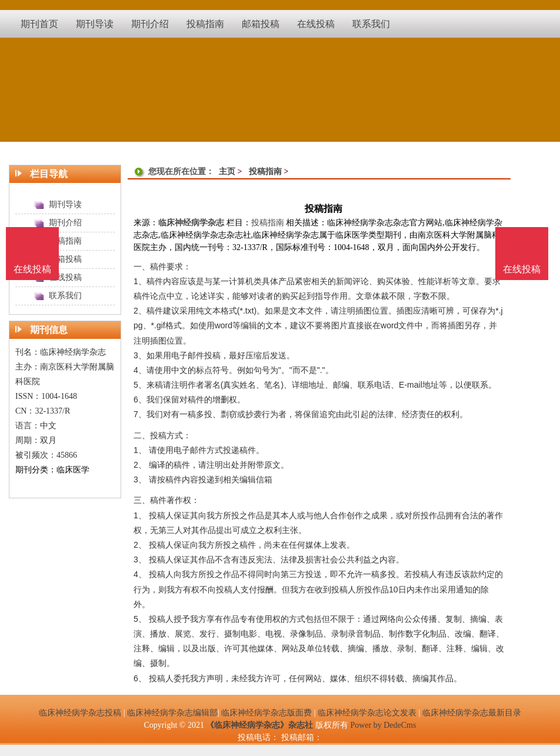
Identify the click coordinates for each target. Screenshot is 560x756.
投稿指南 (265, 171)
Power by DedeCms (383, 725)
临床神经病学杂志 (191, 223)
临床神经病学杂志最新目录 (472, 713)
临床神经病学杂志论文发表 (367, 713)
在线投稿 (522, 269)
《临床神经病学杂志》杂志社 (259, 725)
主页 (227, 171)
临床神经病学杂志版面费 (266, 713)
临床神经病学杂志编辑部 (172, 713)
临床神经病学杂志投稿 (80, 713)
